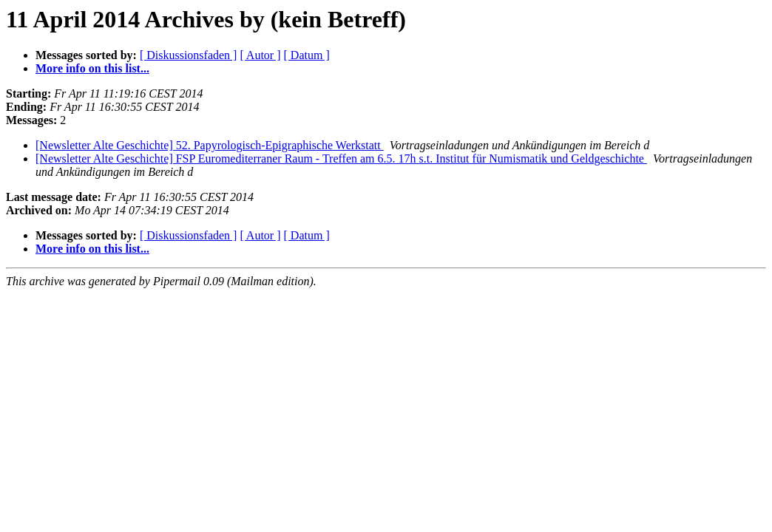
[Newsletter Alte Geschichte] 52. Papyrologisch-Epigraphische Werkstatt (210, 145)
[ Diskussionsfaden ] (189, 55)
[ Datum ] (307, 55)
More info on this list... (92, 68)
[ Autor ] (260, 55)
